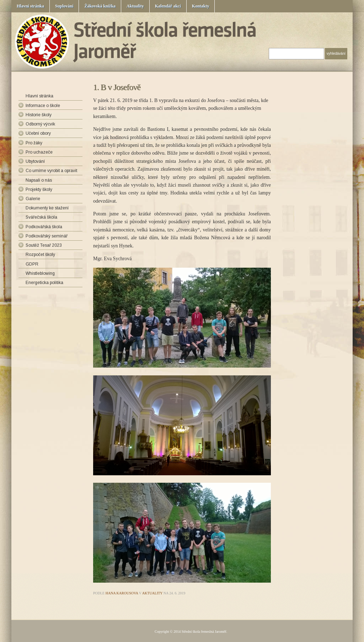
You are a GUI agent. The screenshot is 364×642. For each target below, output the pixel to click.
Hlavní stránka (30, 6)
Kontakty (201, 6)
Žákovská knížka (100, 6)
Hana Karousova (122, 593)
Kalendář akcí (168, 6)
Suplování (64, 6)
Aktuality (135, 6)
